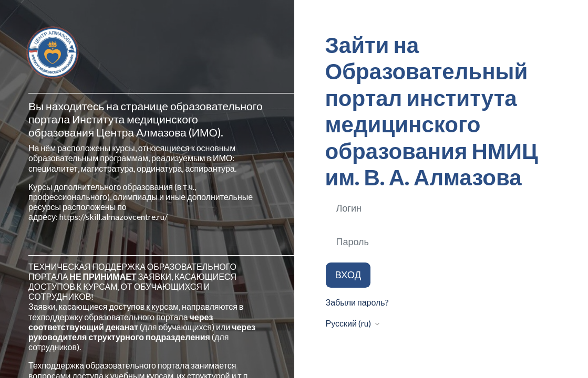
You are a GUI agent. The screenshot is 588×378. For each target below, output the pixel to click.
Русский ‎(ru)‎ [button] (349, 323)
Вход (348, 275)
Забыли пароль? (357, 302)
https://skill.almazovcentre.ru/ (114, 217)
